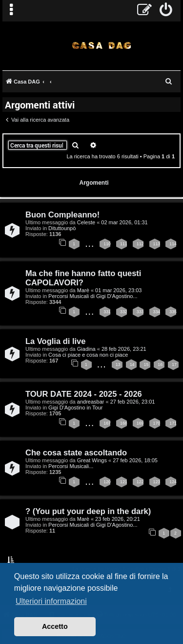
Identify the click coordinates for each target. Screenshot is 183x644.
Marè (83, 290)
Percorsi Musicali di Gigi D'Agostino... (93, 296)
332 (124, 312)
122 (140, 482)
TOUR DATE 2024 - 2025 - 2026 (84, 394)
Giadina (86, 349)
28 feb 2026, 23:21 (124, 349)
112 (140, 244)
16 (160, 365)
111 (124, 244)
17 (174, 365)
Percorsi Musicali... (71, 466)
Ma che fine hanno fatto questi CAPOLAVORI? (83, 278)
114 (173, 244)
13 (118, 365)
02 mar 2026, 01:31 (124, 222)
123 (157, 482)
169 (140, 423)
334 (157, 312)
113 (157, 244)
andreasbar (91, 402)
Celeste (86, 222)
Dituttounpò (62, 228)
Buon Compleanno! (62, 215)
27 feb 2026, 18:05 (135, 460)
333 (140, 312)
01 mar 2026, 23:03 (118, 290)
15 (146, 365)
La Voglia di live (55, 341)
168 (124, 423)
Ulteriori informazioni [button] (51, 601)
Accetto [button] (55, 626)
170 (157, 423)
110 (107, 244)
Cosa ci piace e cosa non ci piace (88, 355)
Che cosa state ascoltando (76, 452)
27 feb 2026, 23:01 (133, 402)
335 (173, 312)
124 (173, 482)
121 (124, 482)
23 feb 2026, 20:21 (118, 519)
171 (173, 423)
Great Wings (92, 460)
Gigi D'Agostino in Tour (75, 408)
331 (107, 312)
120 (107, 482)
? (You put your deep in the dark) (88, 511)
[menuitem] (166, 11)
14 (132, 365)
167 (107, 423)
